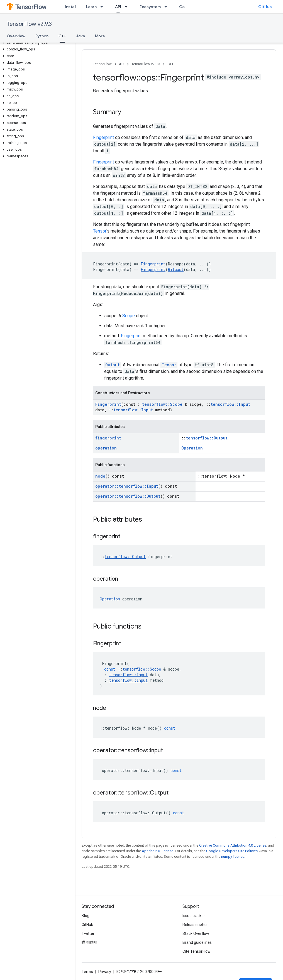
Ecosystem (150, 7)
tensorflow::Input (230, 404)
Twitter (88, 933)
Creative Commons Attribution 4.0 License (233, 845)
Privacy (105, 972)
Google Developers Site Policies (232, 851)
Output (113, 365)
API (122, 64)
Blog (86, 916)
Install (70, 7)
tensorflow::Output (207, 438)
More (100, 36)
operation (106, 448)
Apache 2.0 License (158, 851)
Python (42, 36)
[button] (36, 43)
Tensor (100, 231)
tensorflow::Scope (162, 404)
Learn (91, 7)
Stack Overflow (196, 933)
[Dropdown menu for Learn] (103, 7)
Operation (192, 448)
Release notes (195, 925)
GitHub (265, 7)
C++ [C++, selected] (62, 36)
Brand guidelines (197, 942)
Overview (16, 36)
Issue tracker (194, 916)
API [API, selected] (118, 7)
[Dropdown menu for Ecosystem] (167, 7)
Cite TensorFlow (197, 951)
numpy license (233, 856)
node (100, 476)
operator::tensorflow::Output (128, 496)
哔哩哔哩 (89, 942)
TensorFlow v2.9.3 (29, 24)
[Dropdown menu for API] (128, 7)
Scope (129, 316)
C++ (170, 64)
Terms (87, 972)
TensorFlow (102, 64)
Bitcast (176, 269)
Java (80, 36)
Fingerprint (103, 137)
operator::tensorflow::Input (127, 486)
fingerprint (108, 438)
